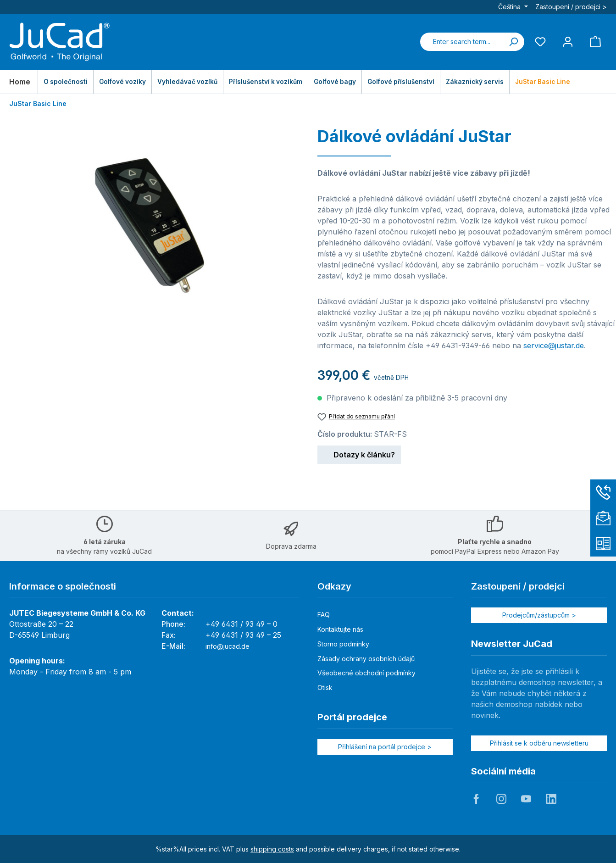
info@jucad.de (228, 646)
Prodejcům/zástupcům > (539, 615)
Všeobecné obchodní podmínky (366, 673)
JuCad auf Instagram (501, 799)
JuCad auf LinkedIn (551, 799)
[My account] (568, 42)
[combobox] (461, 42)
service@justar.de (554, 345)
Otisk (325, 688)
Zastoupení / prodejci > (571, 7)
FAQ (324, 615)
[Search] (513, 42)
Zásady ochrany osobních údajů (366, 659)
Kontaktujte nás (340, 629)
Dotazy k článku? (359, 453)
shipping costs (272, 849)
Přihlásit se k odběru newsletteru (539, 743)
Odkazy (334, 586)
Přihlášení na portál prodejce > (385, 747)
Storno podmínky (343, 644)
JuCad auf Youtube (526, 799)
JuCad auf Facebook (476, 799)
